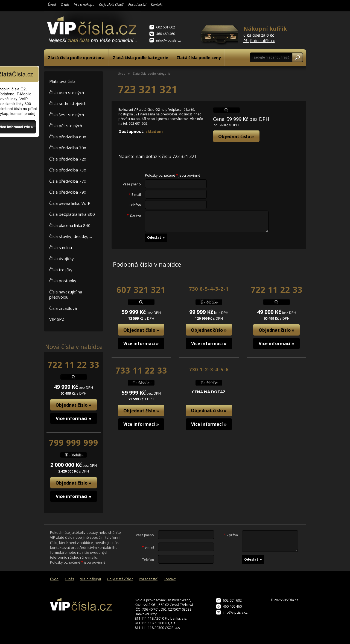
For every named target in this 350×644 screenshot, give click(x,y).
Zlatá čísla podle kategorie (140, 57)
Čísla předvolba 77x (68, 181)
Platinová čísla (62, 81)
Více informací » (74, 418)
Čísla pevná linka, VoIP (70, 203)
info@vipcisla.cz (168, 40)
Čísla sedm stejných (68, 103)
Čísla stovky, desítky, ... (71, 236)
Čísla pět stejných (66, 126)
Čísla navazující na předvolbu (66, 295)
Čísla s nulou (61, 247)
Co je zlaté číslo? (111, 4)
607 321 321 (141, 290)
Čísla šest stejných (67, 115)
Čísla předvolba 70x (68, 148)
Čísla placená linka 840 (70, 225)
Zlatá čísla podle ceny (199, 57)
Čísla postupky (63, 281)
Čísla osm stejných (67, 92)
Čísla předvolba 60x (68, 137)
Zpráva (134, 215)
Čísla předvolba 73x (68, 170)
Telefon (135, 205)
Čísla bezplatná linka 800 (72, 214)
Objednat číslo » (73, 405)
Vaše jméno (132, 184)
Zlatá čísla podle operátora (76, 57)
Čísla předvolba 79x (68, 192)
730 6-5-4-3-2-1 (209, 289)
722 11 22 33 (73, 365)
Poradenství (137, 4)
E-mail (135, 195)
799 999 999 (74, 443)
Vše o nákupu (84, 4)
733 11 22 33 (141, 370)
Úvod (52, 4)
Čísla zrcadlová (63, 308)
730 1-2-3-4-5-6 (209, 369)
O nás (65, 4)
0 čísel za (265, 34)
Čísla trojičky (61, 270)
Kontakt (157, 4)
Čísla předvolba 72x (68, 159)
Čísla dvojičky (62, 258)
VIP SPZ (57, 319)
